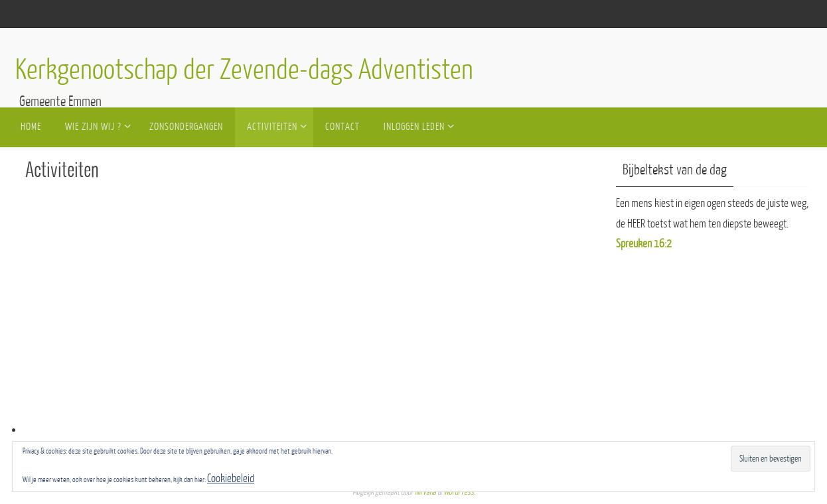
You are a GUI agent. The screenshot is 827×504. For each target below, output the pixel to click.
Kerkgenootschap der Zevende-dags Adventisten (244, 70)
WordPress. (459, 492)
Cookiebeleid (231, 478)
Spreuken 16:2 (644, 244)
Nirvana (425, 492)
